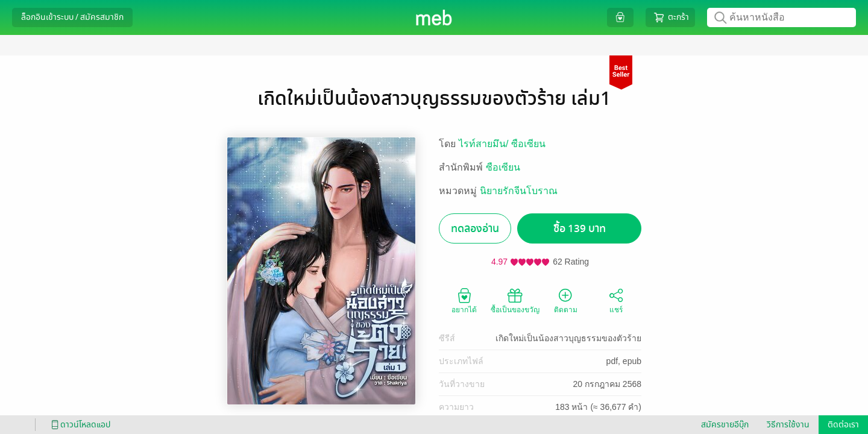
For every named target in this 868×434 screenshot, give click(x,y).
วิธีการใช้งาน (788, 425)
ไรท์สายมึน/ (485, 144)
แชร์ (616, 300)
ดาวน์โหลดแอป (79, 425)
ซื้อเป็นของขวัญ (515, 300)
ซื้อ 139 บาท (580, 229)
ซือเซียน (528, 144)
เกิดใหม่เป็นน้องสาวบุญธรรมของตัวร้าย (568, 338)
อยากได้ (464, 300)
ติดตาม (566, 300)
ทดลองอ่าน (475, 229)
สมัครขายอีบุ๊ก (725, 425)
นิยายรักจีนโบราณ (519, 191)
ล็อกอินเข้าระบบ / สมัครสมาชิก (72, 17)
